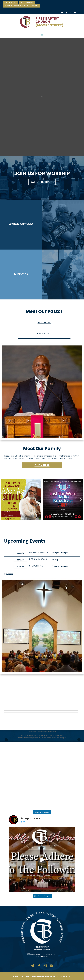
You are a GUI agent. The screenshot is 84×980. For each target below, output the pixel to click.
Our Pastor (44, 323)
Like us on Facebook (43, 812)
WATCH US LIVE (40, 182)
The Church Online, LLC (61, 976)
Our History (44, 333)
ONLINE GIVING (11, 3)
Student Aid (36, 566)
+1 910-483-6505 (42, 956)
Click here (42, 465)
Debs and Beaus (38, 559)
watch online (27, 3)
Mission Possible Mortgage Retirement (22, 6)
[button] (3, 499)
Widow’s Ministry (39, 552)
